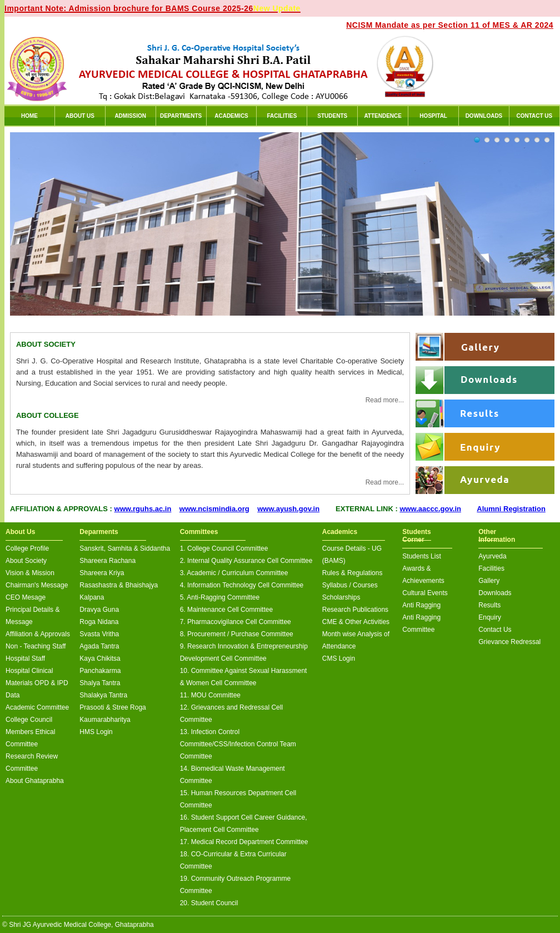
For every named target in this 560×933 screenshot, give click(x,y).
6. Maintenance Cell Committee (226, 610)
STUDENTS (332, 116)
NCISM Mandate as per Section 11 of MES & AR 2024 (450, 25)
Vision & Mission (30, 573)
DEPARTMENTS (181, 116)
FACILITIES (282, 116)
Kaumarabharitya (105, 720)
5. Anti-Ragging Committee (220, 597)
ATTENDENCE (383, 116)
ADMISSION (130, 116)
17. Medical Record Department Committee (244, 842)
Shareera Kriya (102, 573)
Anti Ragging (421, 605)
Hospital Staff (25, 658)
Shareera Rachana (107, 561)
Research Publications (355, 610)
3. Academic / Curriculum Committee (234, 573)
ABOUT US (80, 116)
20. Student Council (209, 903)
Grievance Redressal (509, 642)
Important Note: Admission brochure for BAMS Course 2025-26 (152, 8)
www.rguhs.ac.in (143, 509)
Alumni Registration (511, 509)
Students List (421, 556)
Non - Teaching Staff (36, 646)
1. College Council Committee (224, 548)
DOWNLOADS (484, 116)
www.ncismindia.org (214, 509)
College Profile (27, 548)
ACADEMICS (231, 116)
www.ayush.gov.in (288, 509)
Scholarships (341, 597)
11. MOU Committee (210, 695)
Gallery (489, 581)
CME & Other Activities (356, 622)
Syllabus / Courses (350, 585)
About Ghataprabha (35, 781)
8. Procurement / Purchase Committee (237, 634)
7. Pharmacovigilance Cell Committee (236, 622)
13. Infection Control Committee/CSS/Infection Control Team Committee (238, 744)
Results (489, 605)
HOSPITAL (433, 116)
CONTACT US (534, 116)
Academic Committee (37, 707)
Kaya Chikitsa (100, 658)
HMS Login (96, 732)
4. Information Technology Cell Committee (242, 585)
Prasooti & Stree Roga (112, 707)
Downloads (495, 593)
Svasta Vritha (99, 634)
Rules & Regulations (352, 573)
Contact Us (495, 630)
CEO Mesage (26, 597)
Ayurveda (492, 556)
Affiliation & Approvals (38, 634)
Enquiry (490, 617)
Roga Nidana (99, 622)
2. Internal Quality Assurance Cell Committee (246, 561)
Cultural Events (425, 593)
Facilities (491, 568)
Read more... (385, 400)
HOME (29, 116)
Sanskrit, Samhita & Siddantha (125, 548)
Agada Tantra (99, 646)
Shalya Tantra (100, 683)
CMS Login (339, 658)
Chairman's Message (37, 585)
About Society (26, 561)
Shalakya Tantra (103, 695)
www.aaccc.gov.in (430, 509)
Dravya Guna (99, 610)
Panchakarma (100, 671)
